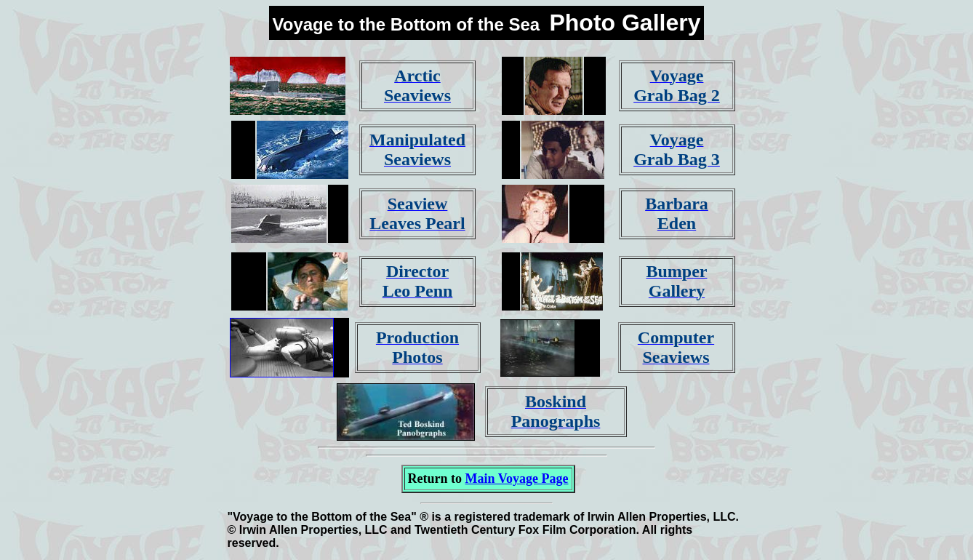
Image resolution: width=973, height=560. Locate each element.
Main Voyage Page (517, 479)
